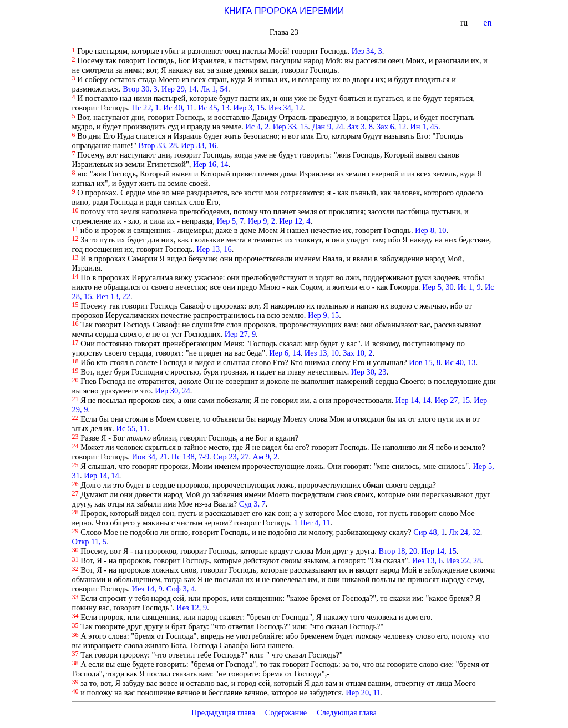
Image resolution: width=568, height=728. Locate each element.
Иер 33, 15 (291, 127)
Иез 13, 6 (427, 560)
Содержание (286, 712)
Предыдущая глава (223, 712)
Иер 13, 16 (214, 249)
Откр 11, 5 (90, 542)
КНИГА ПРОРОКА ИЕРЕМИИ (284, 11)
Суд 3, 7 (252, 504)
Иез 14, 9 (147, 589)
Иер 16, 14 (211, 164)
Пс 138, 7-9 (190, 457)
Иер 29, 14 (179, 89)
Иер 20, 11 (363, 692)
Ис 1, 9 (469, 287)
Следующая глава (347, 712)
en (488, 22)
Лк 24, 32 (464, 532)
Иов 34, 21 (150, 457)
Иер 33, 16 (199, 145)
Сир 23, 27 (231, 457)
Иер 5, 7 (230, 221)
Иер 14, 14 (413, 400)
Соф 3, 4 (181, 589)
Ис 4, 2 (257, 127)
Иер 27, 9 (240, 334)
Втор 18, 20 (398, 551)
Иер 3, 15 (249, 108)
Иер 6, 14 (285, 353)
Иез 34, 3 (367, 51)
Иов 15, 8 (425, 362)
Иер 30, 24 (173, 391)
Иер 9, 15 (323, 315)
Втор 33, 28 (158, 145)
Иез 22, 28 (464, 560)
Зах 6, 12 (391, 127)
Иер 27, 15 (453, 400)
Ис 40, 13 (460, 362)
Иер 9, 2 (262, 221)
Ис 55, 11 (132, 428)
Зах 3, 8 (360, 127)
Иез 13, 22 (113, 296)
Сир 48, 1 (429, 532)
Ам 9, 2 (265, 457)
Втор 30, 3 (140, 89)
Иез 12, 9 (192, 608)
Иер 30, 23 (369, 372)
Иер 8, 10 (430, 230)
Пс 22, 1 (146, 108)
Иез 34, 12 (286, 108)
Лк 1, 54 (214, 89)
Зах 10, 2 (357, 353)
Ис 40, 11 (179, 108)
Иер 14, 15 (439, 551)
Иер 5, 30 (438, 287)
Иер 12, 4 (295, 221)
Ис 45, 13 (214, 108)
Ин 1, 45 (424, 127)
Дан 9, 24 (327, 127)
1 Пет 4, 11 (312, 523)
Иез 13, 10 (322, 353)
